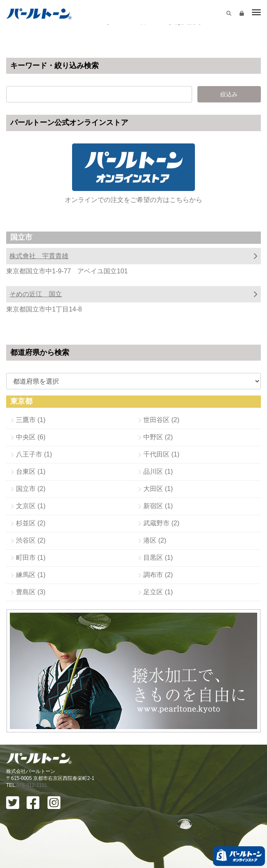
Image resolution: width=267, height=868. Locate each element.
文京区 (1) (31, 506)
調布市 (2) (158, 575)
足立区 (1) (158, 592)
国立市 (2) (31, 489)
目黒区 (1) (158, 558)
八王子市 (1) (34, 454)
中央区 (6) (31, 437)
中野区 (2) (158, 437)
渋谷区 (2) (31, 540)
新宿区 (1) (158, 506)
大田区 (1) (158, 489)
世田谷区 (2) (161, 420)
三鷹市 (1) (31, 420)
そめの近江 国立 (36, 294)
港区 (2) (155, 540)
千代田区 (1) (161, 454)
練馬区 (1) (31, 575)
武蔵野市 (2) (161, 523)
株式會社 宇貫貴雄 (39, 256)
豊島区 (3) (31, 592)
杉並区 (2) (31, 523)
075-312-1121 (32, 785)
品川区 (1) (158, 471)
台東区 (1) (31, 471)
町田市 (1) (31, 558)
